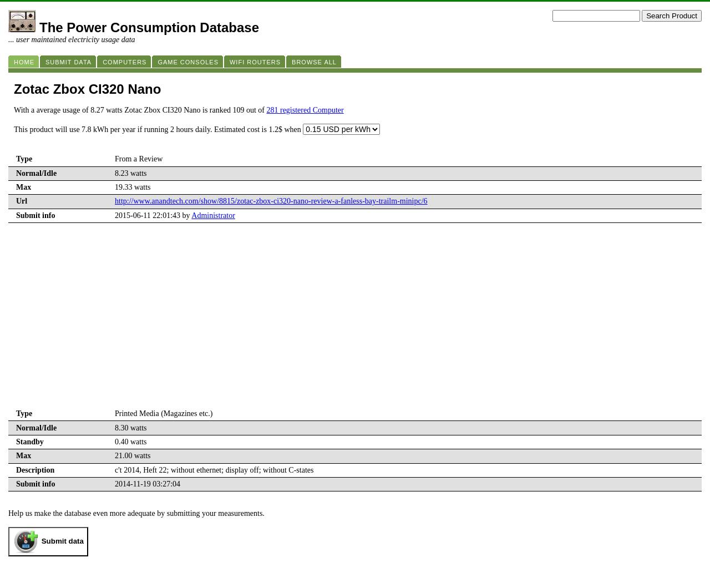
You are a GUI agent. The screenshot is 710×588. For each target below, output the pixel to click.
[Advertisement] (355, 324)
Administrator (213, 216)
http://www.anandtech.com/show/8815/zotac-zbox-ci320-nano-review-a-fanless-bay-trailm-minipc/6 (271, 201)
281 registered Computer (305, 110)
